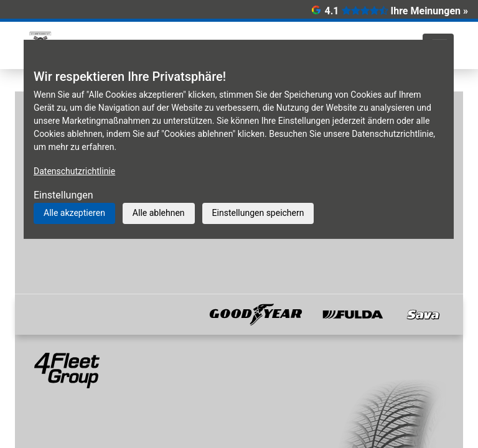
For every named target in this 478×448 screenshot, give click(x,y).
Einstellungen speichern (258, 213)
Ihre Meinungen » (429, 11)
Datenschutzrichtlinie (74, 171)
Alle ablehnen (159, 213)
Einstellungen (63, 195)
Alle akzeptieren (74, 213)
